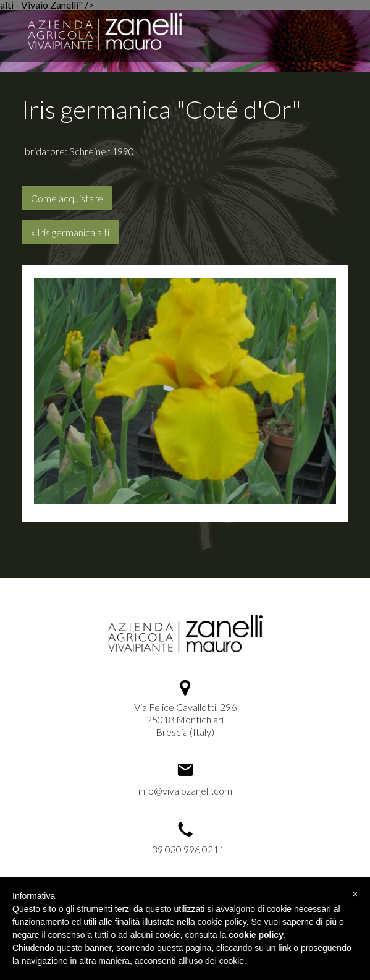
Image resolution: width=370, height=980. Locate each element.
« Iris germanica (70, 232)
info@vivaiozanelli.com (185, 790)
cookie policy (256, 935)
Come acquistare (67, 198)
